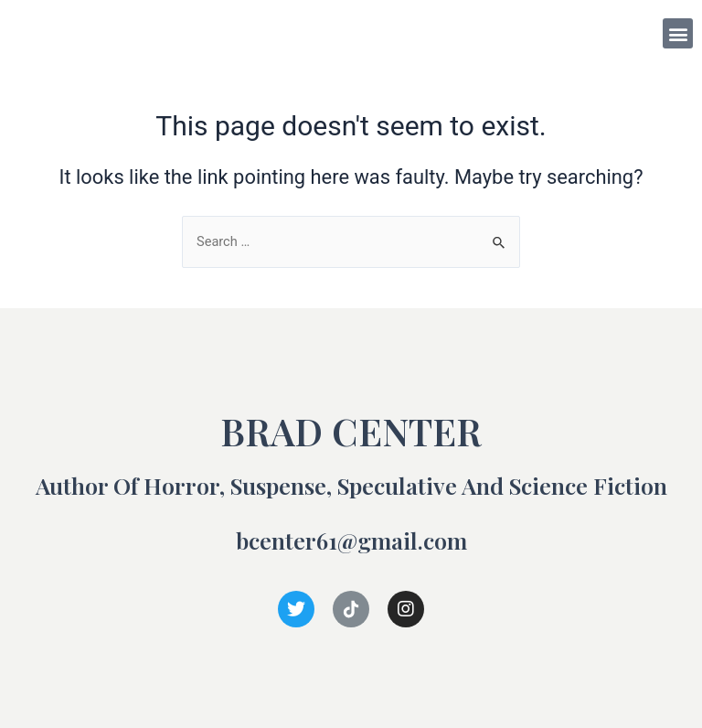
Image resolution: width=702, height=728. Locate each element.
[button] (678, 33)
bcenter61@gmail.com (351, 540)
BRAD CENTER (90, 32)
